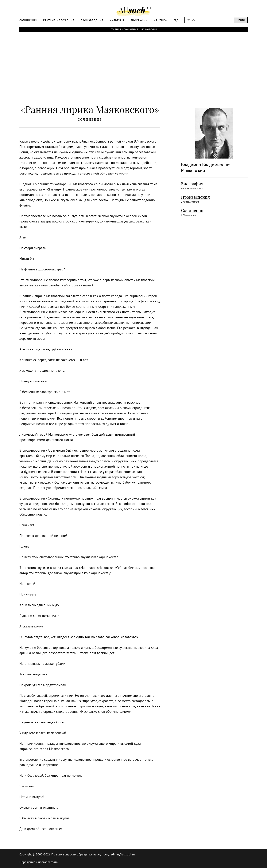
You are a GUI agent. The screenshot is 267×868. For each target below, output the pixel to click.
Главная (116, 30)
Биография (192, 184)
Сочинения (131, 30)
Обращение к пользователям (39, 862)
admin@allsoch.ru (123, 855)
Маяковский (149, 30)
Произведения (195, 197)
